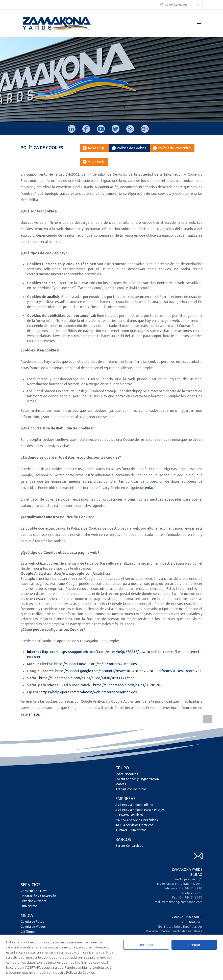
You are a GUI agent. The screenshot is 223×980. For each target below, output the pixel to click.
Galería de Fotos (32, 922)
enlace (150, 488)
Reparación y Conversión (38, 896)
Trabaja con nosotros (131, 789)
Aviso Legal (94, 148)
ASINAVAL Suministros (131, 830)
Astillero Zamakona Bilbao (134, 805)
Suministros (29, 906)
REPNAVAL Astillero (129, 815)
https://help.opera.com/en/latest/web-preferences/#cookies (89, 692)
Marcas (121, 784)
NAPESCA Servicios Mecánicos (137, 820)
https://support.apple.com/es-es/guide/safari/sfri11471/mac (87, 678)
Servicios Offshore (34, 901)
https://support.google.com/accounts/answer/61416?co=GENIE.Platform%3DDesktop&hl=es (128, 671)
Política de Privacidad (172, 148)
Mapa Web (93, 162)
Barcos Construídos (129, 846)
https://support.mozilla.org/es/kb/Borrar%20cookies (96, 664)
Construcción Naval (34, 891)
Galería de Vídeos (33, 927)
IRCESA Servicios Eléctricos (134, 825)
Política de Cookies (129, 148)
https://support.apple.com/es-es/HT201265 (128, 685)
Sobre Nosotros (127, 774)
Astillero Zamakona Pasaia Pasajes (140, 810)
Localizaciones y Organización (137, 779)
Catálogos (28, 932)
